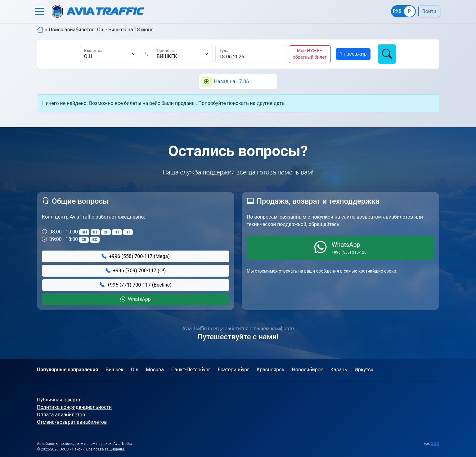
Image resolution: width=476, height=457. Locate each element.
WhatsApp (136, 299)
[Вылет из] (110, 54)
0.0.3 (435, 444)
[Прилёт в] (183, 54)
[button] (39, 11)
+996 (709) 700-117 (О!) (136, 271)
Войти (429, 11)
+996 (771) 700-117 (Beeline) (135, 285)
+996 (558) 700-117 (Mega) (136, 256)
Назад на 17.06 (232, 81)
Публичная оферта (59, 400)
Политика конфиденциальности (74, 407)
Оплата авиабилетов (61, 415)
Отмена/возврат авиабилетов (72, 422)
